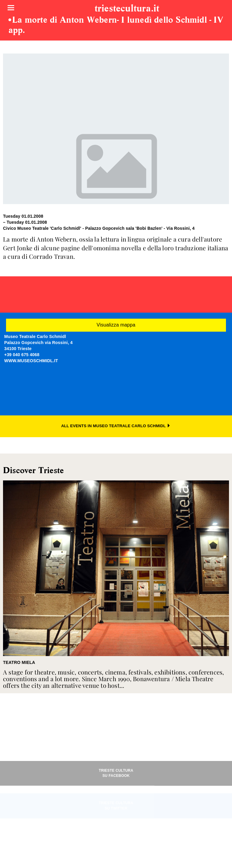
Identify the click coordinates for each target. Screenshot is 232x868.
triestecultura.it (127, 9)
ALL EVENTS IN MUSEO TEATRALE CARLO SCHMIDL (116, 426)
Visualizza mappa (116, 325)
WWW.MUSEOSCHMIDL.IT (31, 361)
